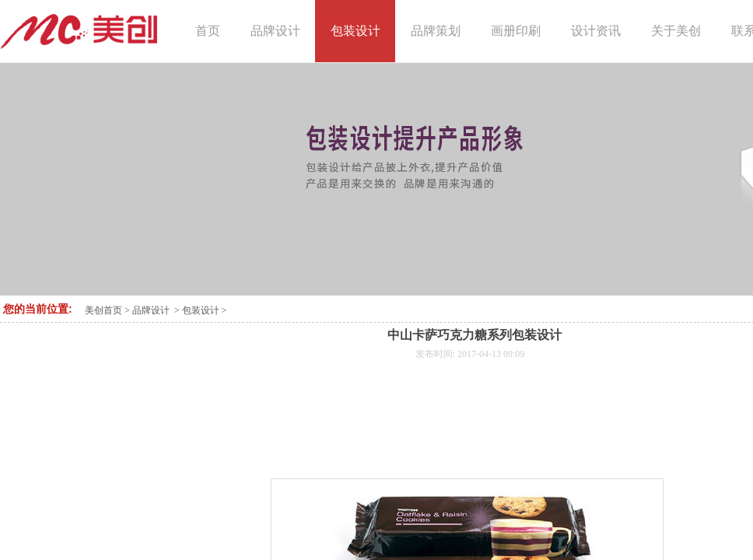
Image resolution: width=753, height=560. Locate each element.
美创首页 (103, 310)
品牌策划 (436, 31)
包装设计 (201, 310)
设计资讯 (596, 31)
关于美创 (676, 31)
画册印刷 (516, 31)
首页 (208, 31)
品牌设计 (151, 310)
